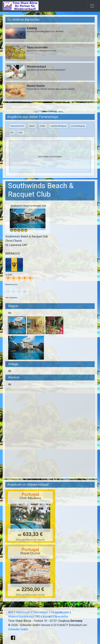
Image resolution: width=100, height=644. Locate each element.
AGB (11, 612)
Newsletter (61, 617)
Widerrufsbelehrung (20, 617)
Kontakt (47, 617)
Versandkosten (60, 612)
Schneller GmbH (18, 629)
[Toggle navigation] (92, 6)
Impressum (23, 612)
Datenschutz (40, 612)
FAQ (38, 617)
